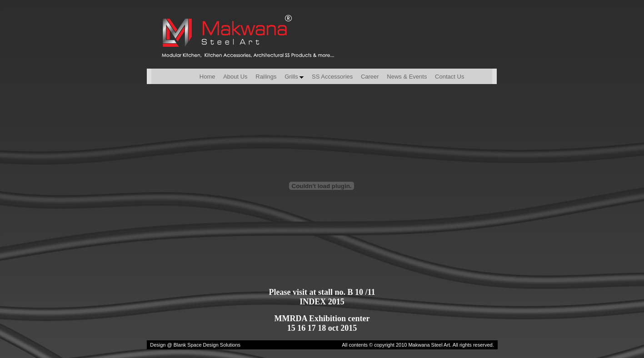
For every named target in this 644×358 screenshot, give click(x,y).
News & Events (407, 77)
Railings (266, 77)
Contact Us (449, 77)
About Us (235, 77)
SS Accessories (332, 77)
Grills (294, 77)
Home (194, 77)
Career (370, 77)
